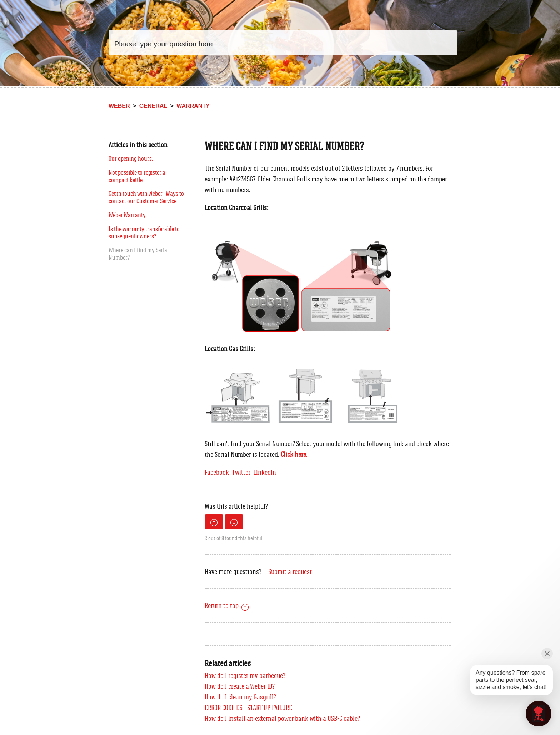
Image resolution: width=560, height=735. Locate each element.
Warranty (193, 106)
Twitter (241, 472)
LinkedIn (265, 472)
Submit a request (290, 571)
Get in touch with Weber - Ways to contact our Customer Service (146, 197)
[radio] (214, 522)
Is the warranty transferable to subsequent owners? (144, 233)
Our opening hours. (131, 159)
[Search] (283, 43)
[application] (539, 714)
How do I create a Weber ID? (240, 686)
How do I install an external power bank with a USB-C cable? (282, 718)
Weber (119, 106)
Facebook (217, 472)
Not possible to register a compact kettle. (137, 176)
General (153, 106)
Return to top (227, 605)
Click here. (294, 454)
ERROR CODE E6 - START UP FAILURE (248, 707)
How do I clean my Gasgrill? (240, 697)
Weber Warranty (127, 215)
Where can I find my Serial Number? (139, 254)
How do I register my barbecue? (245, 675)
